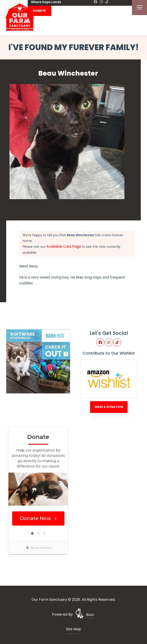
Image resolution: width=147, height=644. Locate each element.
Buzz (90, 615)
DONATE (39, 11)
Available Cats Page (64, 246)
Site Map (73, 629)
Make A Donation (109, 407)
